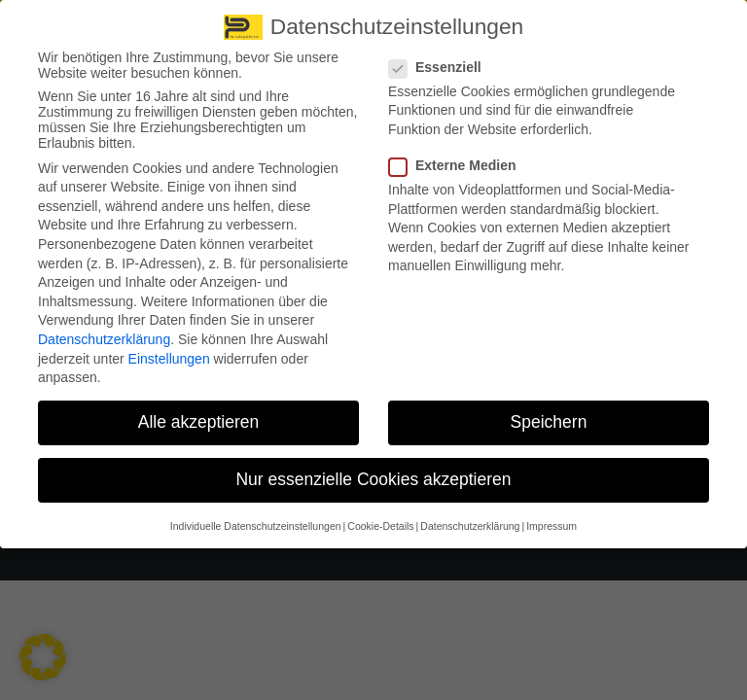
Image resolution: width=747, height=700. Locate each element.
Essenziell (441, 57)
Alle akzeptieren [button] (199, 413)
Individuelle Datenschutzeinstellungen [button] (256, 516)
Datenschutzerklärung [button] (470, 516)
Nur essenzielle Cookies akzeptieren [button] (373, 471)
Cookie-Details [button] (380, 516)
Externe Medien (458, 157)
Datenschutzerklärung (104, 331)
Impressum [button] (551, 516)
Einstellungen (169, 349)
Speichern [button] (549, 413)
